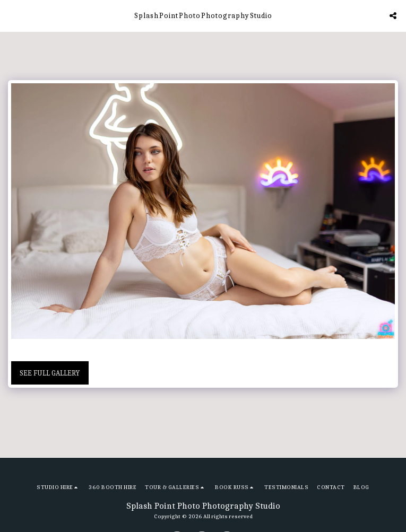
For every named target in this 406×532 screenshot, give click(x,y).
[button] (12, 15)
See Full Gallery (50, 373)
